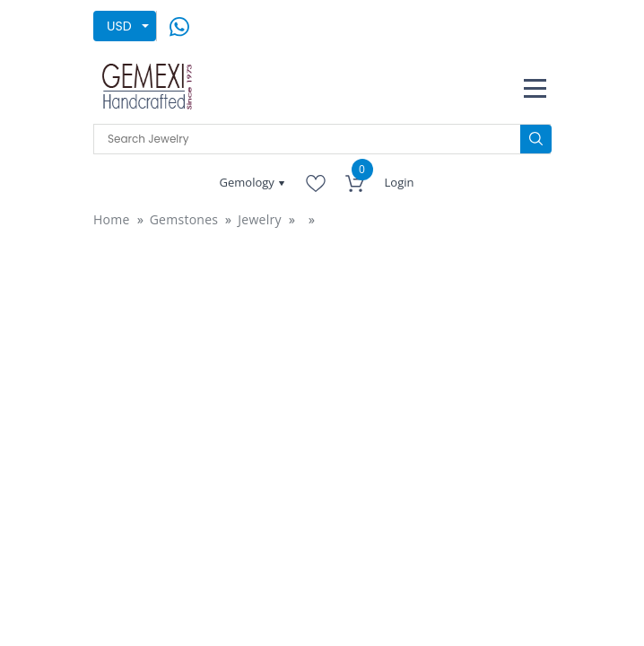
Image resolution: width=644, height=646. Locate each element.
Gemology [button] (249, 182)
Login (400, 182)
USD (119, 26)
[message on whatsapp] (179, 25)
